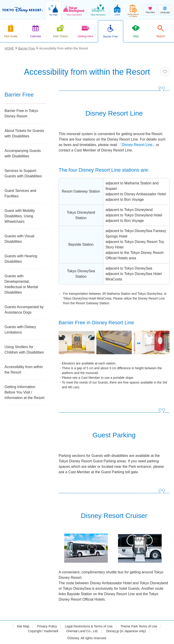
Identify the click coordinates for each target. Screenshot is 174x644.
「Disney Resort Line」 (137, 145)
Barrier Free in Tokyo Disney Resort (21, 113)
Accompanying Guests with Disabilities (23, 153)
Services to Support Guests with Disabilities (23, 173)
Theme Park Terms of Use (139, 626)
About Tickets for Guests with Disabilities (24, 133)
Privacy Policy (47, 626)
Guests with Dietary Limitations (20, 330)
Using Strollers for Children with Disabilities (24, 350)
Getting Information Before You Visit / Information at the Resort (24, 392)
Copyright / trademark (43, 631)
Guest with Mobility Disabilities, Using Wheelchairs (20, 216)
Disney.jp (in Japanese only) (126, 631)
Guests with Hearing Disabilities (21, 259)
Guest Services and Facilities (20, 193)
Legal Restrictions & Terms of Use (89, 626)
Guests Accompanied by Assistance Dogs (24, 310)
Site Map (23, 626)
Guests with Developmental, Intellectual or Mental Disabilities (21, 284)
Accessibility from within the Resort (24, 370)
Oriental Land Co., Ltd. (82, 631)
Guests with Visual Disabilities (19, 239)
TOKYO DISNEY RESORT (23, 10)
